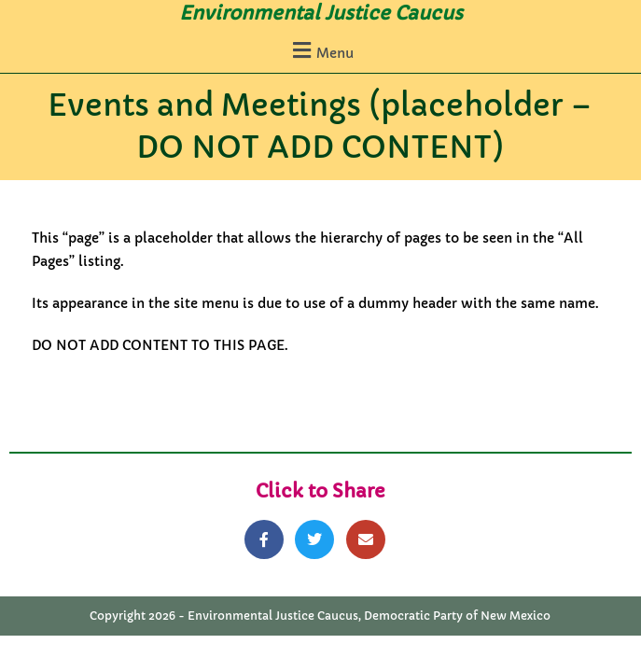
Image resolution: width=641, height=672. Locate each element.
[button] (320, 50)
